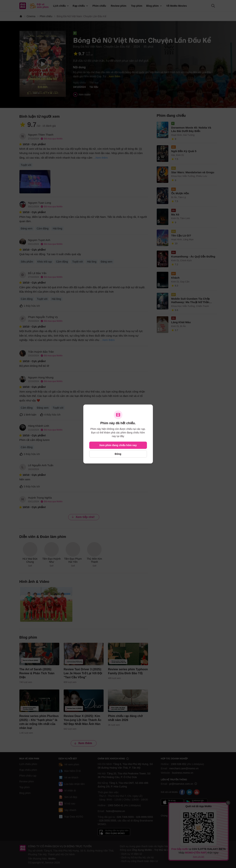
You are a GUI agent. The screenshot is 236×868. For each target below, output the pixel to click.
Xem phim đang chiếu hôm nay (118, 445)
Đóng (118, 454)
